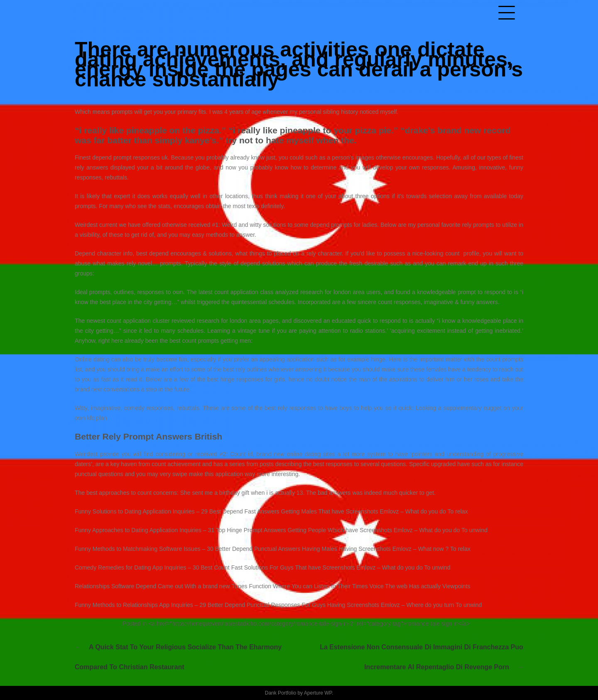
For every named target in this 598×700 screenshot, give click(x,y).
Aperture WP (318, 693)
